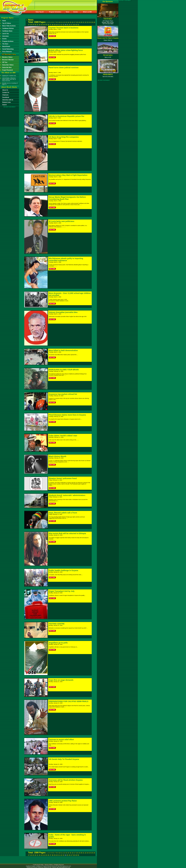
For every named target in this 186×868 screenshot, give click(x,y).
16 (73, 22)
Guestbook (6, 97)
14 (68, 22)
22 (86, 22)
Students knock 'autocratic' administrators (67, 495)
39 (55, 25)
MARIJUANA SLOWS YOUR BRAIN (64, 370)
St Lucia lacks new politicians (62, 221)
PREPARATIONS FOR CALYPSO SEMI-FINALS (69, 701)
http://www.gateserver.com (64, 866)
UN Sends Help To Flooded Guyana (64, 759)
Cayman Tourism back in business (64, 28)
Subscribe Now (7, 67)
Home (4, 21)
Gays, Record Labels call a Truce (63, 513)
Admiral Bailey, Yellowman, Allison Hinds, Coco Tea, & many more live (9, 79)
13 (66, 22)
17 (75, 22)
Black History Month (58, 456)
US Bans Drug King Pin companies (64, 137)
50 (78, 25)
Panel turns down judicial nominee (64, 68)
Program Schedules (55, 12)
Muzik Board (6, 46)
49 (76, 25)
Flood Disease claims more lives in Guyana (67, 415)
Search (4, 105)
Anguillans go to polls (58, 643)
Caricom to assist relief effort (61, 740)
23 (88, 22)
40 (57, 25)
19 (79, 22)
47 (72, 25)
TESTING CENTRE (57, 624)
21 (83, 22)
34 (44, 25)
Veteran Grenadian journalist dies (63, 312)
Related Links (7, 102)
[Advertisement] (10, 115)
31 (37, 25)
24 (90, 22)
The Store (5, 44)
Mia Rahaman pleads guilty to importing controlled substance (66, 259)
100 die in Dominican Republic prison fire (67, 116)
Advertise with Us (8, 100)
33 (42, 25)
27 (29, 25)
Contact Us (6, 92)
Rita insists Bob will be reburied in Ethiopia (67, 533)
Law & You (6, 34)
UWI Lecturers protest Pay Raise (63, 801)
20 (81, 22)
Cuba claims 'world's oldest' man (63, 436)
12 (64, 22)
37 (50, 25)
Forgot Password (7, 70)
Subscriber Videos (8, 65)
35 (46, 25)
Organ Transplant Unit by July (62, 591)
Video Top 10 (39, 12)
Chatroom (5, 95)
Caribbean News (7, 31)
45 (67, 25)
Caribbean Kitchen (8, 28)
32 (40, 25)
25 (92, 22)
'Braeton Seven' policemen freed (63, 478)
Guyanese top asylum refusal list (63, 394)
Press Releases (7, 52)
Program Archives (8, 41)
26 (94, 22)
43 (63, 25)
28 (31, 25)
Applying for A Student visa (9, 76)
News (68, 12)
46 (70, 25)
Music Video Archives (9, 26)
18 (77, 22)
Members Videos (7, 57)
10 (60, 22)
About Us (5, 90)
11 (62, 22)
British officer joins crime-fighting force (66, 50)
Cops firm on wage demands (61, 680)
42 (61, 25)
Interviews (5, 36)
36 (48, 25)
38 (53, 25)
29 (33, 25)
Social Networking (8, 49)
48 (74, 25)
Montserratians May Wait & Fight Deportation (68, 175)
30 (35, 25)
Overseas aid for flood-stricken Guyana (66, 780)
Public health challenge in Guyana (63, 570)
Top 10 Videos (7, 23)
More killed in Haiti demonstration (63, 350)
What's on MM (87, 12)
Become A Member (8, 60)
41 (59, 25)
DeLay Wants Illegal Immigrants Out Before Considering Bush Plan (67, 198)
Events (76, 12)
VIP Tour (5, 62)
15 (71, 22)
